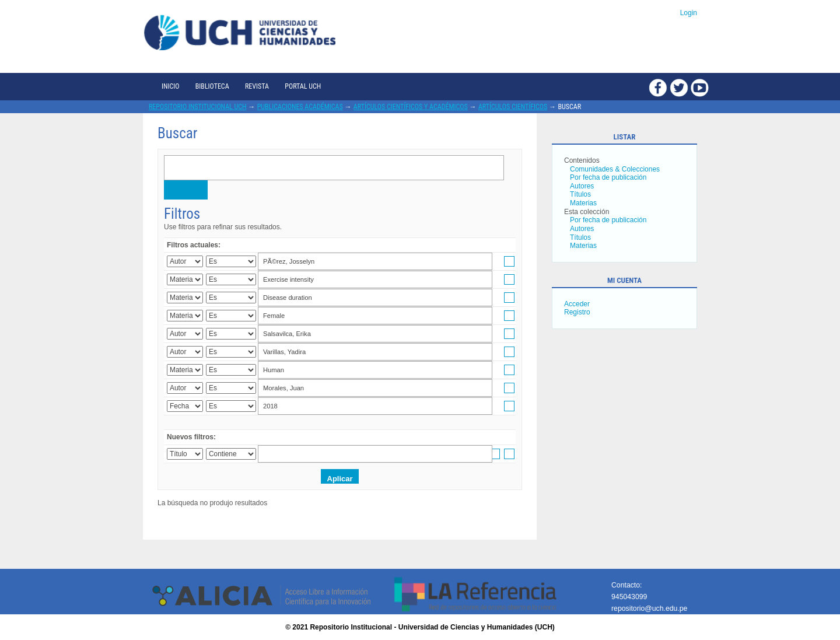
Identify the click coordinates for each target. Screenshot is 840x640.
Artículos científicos (513, 107)
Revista (257, 86)
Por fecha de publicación (608, 177)
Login (689, 13)
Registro (577, 312)
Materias (583, 203)
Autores (582, 186)
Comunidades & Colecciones (615, 169)
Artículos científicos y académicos (411, 107)
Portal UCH (303, 86)
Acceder (577, 304)
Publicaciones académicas (300, 107)
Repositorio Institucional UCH (198, 107)
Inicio (170, 86)
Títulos (580, 194)
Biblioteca (212, 86)
